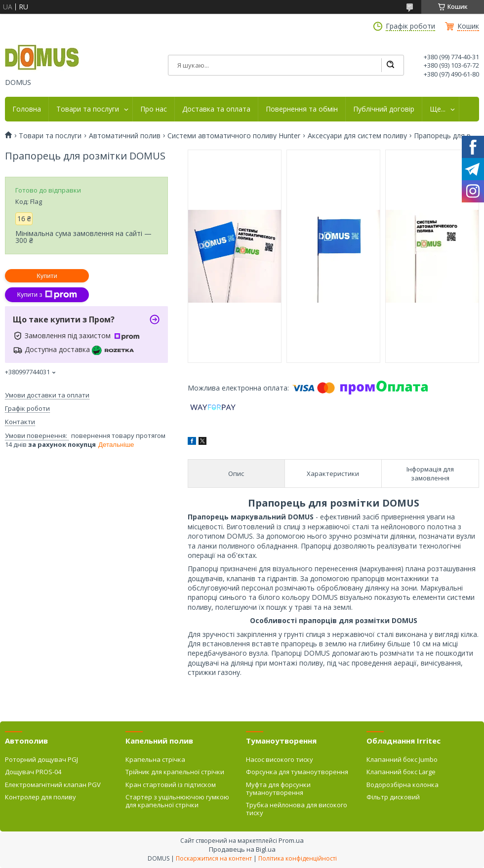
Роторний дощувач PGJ (41, 759)
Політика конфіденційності (298, 858)
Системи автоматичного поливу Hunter (234, 136)
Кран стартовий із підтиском (171, 785)
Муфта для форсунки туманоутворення (278, 789)
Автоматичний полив (125, 136)
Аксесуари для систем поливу (357, 136)
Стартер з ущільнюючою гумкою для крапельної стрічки (177, 801)
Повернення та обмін (302, 109)
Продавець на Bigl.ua (242, 849)
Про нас (154, 109)
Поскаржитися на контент (214, 858)
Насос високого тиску (280, 759)
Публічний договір (384, 109)
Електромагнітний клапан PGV (53, 785)
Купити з (47, 295)
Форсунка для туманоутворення (297, 772)
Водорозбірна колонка (403, 785)
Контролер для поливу (40, 797)
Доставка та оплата (216, 109)
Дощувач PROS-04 (33, 772)
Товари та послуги (88, 109)
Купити (47, 276)
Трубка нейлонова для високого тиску (297, 809)
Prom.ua (291, 840)
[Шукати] (390, 65)
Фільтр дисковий (393, 797)
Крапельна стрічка (155, 759)
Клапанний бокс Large (401, 772)
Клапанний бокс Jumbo (402, 759)
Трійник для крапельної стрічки (175, 772)
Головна (27, 109)
